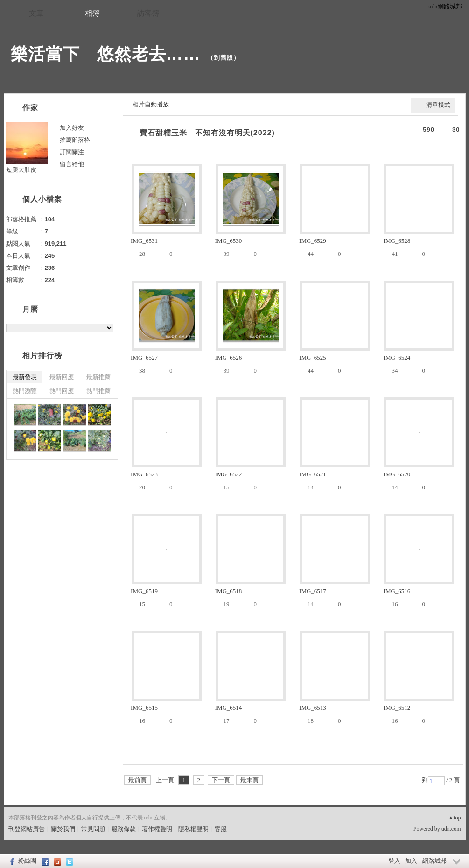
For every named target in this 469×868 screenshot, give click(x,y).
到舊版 (224, 58)
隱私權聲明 (193, 829)
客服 (221, 829)
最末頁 (249, 780)
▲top (454, 818)
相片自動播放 (151, 104)
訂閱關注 (72, 152)
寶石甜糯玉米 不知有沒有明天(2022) (207, 133)
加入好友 (72, 128)
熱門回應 (62, 391)
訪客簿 (148, 13)
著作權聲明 (157, 829)
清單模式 (438, 105)
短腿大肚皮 (21, 170)
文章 (36, 13)
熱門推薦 (98, 391)
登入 (394, 861)
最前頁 (137, 780)
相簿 (92, 13)
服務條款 (124, 829)
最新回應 (62, 377)
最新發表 (25, 377)
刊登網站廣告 (27, 829)
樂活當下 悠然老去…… (106, 54)
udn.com (451, 829)
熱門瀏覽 (25, 391)
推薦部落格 (75, 140)
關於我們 (63, 829)
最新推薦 (98, 377)
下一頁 (221, 780)
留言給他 (72, 164)
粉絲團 (27, 861)
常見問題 (93, 829)
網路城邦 (434, 861)
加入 (411, 861)
